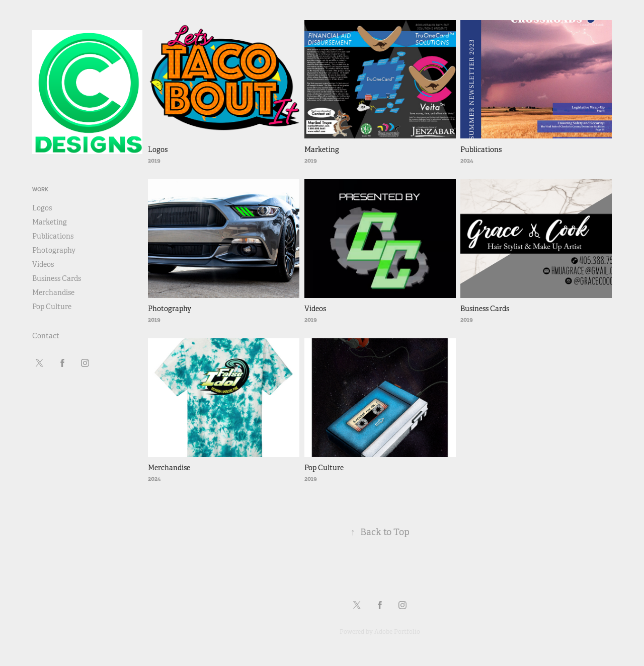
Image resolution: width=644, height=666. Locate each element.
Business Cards (57, 278)
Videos (43, 264)
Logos (42, 208)
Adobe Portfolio (397, 632)
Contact (46, 336)
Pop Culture (52, 307)
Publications (53, 236)
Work (40, 189)
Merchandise (53, 292)
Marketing (50, 222)
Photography (54, 250)
